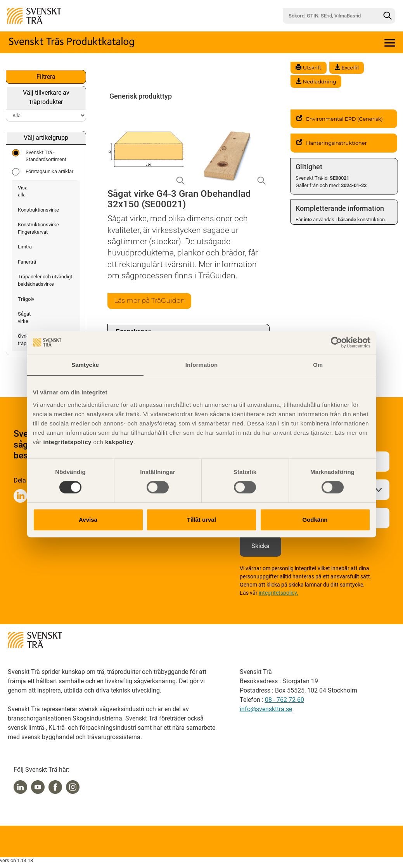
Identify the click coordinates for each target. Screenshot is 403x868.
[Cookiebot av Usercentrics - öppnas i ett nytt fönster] (336, 342)
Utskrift (308, 68)
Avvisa (88, 520)
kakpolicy (119, 442)
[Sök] (387, 16)
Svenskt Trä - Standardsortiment (39, 156)
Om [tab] (318, 365)
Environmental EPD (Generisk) (340, 119)
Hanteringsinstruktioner (332, 143)
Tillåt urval (201, 520)
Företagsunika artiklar (43, 172)
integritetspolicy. (278, 594)
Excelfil (347, 68)
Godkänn (315, 520)
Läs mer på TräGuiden (152, 301)
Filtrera (46, 77)
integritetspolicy (67, 442)
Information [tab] (202, 365)
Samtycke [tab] (85, 365)
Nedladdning (316, 82)
